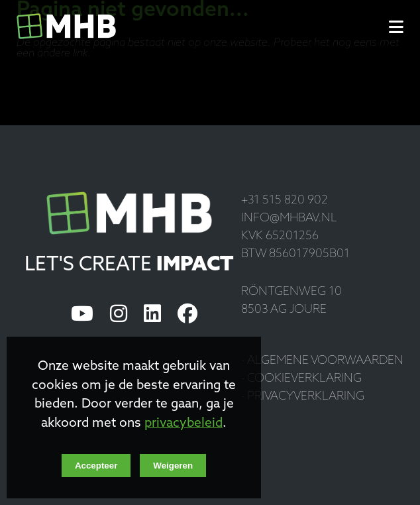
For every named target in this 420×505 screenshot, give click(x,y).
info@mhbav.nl (289, 218)
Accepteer (96, 466)
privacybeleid (184, 424)
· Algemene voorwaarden (322, 361)
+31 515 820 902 (285, 200)
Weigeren (173, 466)
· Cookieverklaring (301, 379)
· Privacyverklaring (303, 397)
